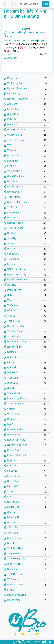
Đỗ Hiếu (10, 311)
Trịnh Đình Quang (15, 559)
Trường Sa (11, 305)
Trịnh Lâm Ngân (14, 548)
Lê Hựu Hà (11, 486)
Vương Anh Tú (13, 135)
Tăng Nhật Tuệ (13, 171)
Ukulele (25, 41)
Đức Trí (9, 218)
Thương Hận (13, 32)
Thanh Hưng (12, 321)
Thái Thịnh (11, 207)
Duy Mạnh (11, 373)
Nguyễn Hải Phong (15, 326)
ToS (29, 642)
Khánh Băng (12, 476)
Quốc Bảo (11, 368)
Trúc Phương (12, 197)
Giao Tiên (11, 466)
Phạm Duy (11, 78)
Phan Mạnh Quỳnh (15, 130)
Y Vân (9, 145)
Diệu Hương (12, 481)
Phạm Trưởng (13, 290)
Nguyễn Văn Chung (15, 88)
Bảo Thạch (11, 161)
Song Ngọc (11, 238)
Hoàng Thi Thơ (13, 156)
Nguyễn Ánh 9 (13, 347)
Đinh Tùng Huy (13, 564)
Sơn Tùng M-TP (14, 254)
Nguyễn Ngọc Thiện (16, 274)
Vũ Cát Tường (13, 414)
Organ (41, 41)
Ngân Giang (12, 569)
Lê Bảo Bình (12, 507)
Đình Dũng (11, 383)
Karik (8, 497)
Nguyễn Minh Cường (16, 280)
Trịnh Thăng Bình (14, 404)
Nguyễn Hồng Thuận (16, 99)
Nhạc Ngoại (12, 192)
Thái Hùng (11, 378)
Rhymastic (11, 419)
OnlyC (9, 295)
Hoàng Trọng (12, 538)
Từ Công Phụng (14, 331)
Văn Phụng (11, 533)
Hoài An (10, 249)
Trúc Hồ (10, 300)
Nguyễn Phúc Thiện (16, 445)
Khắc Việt (11, 119)
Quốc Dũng (11, 114)
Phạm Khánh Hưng (15, 455)
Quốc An (10, 512)
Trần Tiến (10, 528)
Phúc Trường (12, 435)
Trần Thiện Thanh (15, 140)
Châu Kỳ (10, 388)
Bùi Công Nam (13, 517)
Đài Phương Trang (15, 269)
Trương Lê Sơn (13, 393)
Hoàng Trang (12, 600)
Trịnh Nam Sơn (13, 574)
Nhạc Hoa (11, 181)
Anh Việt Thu (12, 357)
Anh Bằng (11, 104)
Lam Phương (12, 94)
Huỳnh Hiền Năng (15, 440)
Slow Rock (12, 55)
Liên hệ (37, 642)
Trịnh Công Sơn (14, 83)
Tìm (46, 4)
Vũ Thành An (12, 579)
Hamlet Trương (13, 223)
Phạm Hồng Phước (15, 398)
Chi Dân (10, 409)
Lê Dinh (10, 362)
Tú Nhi (9, 491)
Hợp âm (8, 41)
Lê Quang (11, 471)
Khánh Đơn (11, 109)
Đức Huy (10, 285)
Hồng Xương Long (15, 595)
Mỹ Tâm (10, 523)
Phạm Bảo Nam (14, 585)
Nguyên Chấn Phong (16, 202)
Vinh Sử (10, 316)
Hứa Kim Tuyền (13, 430)
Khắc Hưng (11, 212)
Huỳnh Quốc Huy (14, 450)
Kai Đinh (10, 352)
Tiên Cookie (12, 259)
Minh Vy (10, 166)
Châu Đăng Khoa (14, 176)
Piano (34, 41)
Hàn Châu (11, 125)
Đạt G (9, 424)
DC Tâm (10, 233)
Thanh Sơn (11, 150)
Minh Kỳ (10, 590)
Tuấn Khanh (12, 553)
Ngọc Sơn (11, 460)
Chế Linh (12, 58)
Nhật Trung (11, 502)
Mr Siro (9, 264)
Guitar (17, 41)
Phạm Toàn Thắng (15, 342)
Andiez (9, 243)
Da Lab (9, 543)
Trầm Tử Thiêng (14, 228)
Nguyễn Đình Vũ (14, 187)
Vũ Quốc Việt (12, 336)
